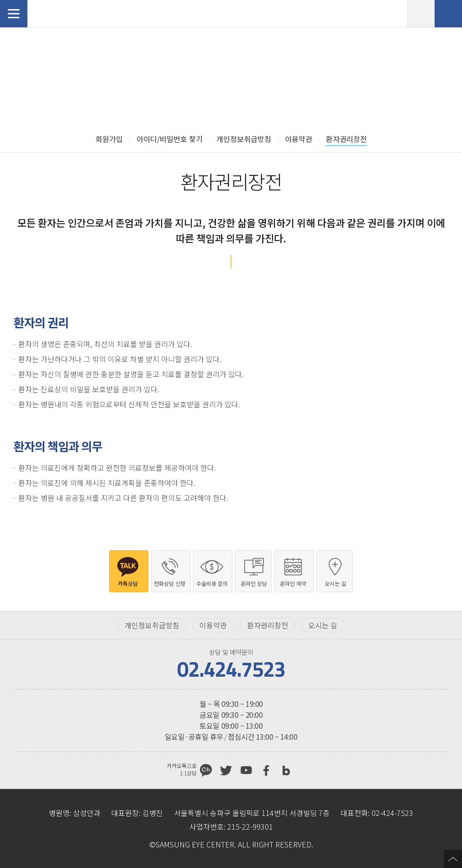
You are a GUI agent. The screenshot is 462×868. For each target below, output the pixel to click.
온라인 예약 (421, 14)
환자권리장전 (268, 625)
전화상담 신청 (448, 14)
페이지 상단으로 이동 (453, 859)
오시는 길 (323, 625)
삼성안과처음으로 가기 (62, 14)
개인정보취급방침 (152, 625)
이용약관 (213, 625)
